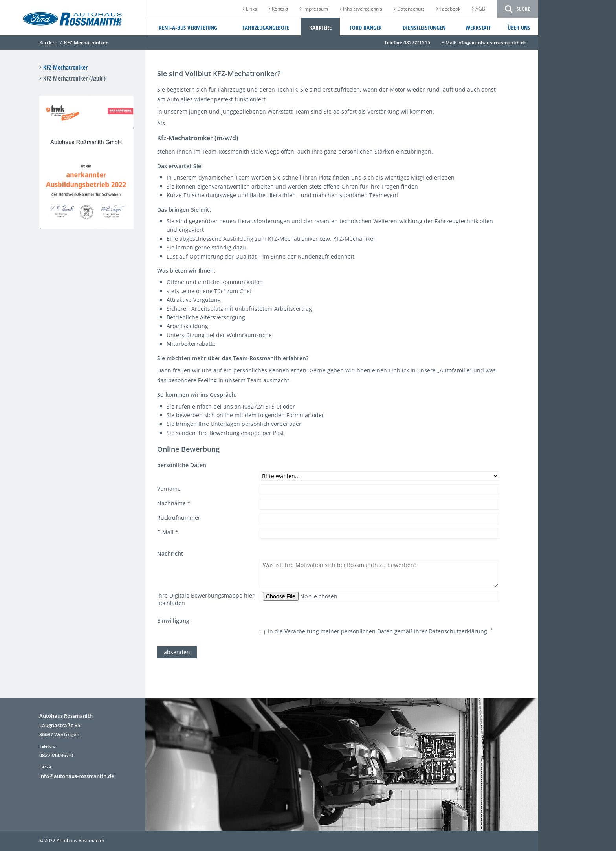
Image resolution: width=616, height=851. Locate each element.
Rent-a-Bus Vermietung (188, 28)
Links (251, 9)
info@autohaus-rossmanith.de (492, 43)
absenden (177, 652)
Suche (523, 9)
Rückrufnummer (179, 518)
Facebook (450, 9)
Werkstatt (478, 28)
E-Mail (168, 532)
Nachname (174, 503)
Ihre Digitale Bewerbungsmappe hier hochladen (206, 599)
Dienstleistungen (424, 28)
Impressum (316, 9)
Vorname (169, 489)
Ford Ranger (366, 28)
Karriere (320, 28)
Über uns (519, 28)
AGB (480, 9)
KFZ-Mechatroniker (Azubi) (74, 78)
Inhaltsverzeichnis (363, 9)
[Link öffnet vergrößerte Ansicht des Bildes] (86, 225)
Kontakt (280, 9)
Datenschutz (411, 9)
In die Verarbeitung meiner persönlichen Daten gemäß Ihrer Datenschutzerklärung (379, 631)
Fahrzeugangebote (266, 28)
